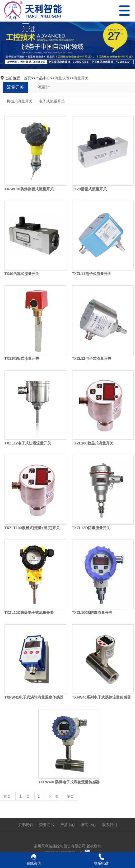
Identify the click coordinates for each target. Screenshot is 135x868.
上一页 (24, 796)
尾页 (70, 796)
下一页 (53, 796)
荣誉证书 (46, 825)
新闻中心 (89, 825)
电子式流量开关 (52, 101)
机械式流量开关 (20, 101)
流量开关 (81, 78)
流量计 (44, 87)
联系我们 (110, 825)
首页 (27, 78)
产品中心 (43, 78)
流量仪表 (62, 78)
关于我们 (25, 825)
